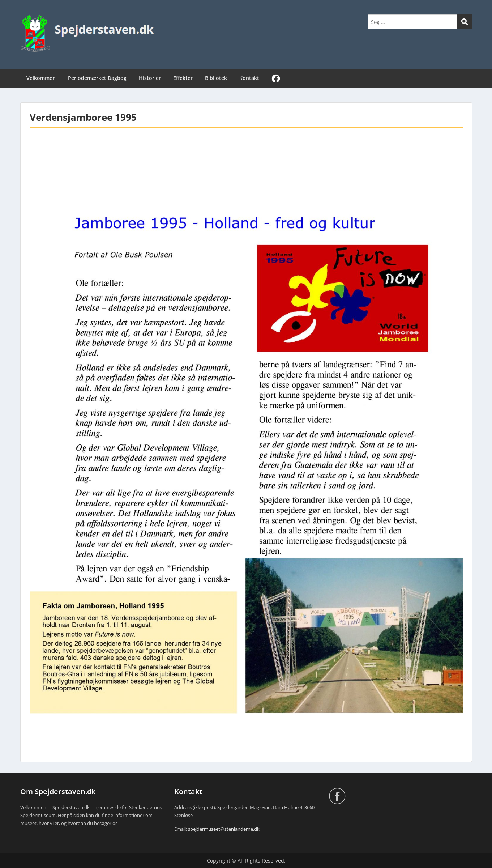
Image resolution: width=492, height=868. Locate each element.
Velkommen (41, 78)
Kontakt (249, 78)
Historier (150, 78)
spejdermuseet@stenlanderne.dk (224, 829)
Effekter (183, 78)
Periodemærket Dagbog (97, 78)
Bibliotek (216, 78)
